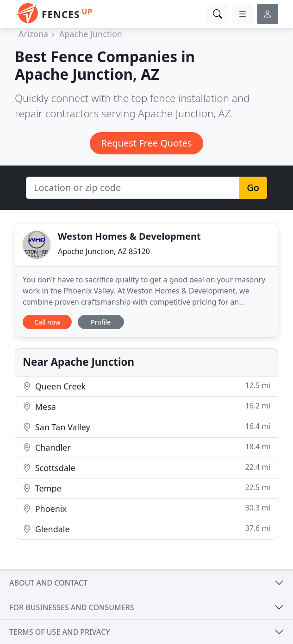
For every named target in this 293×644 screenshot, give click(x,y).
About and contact (48, 583)
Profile (101, 322)
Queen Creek (146, 386)
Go (253, 188)
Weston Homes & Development (129, 236)
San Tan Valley (146, 427)
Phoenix (146, 508)
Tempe (146, 488)
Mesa (146, 406)
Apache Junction (91, 34)
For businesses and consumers (72, 607)
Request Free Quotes (147, 143)
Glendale (146, 529)
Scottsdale (146, 468)
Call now (47, 322)
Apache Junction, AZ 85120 (104, 251)
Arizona (33, 34)
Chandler (146, 447)
